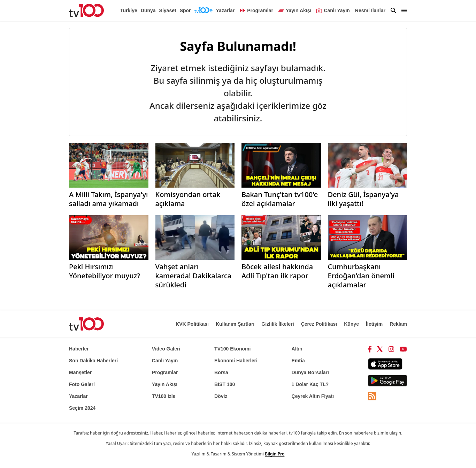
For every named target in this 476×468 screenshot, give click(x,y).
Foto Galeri (82, 384)
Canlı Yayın (165, 361)
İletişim (374, 324)
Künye (351, 324)
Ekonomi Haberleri (236, 361)
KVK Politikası (192, 324)
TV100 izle (164, 396)
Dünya (148, 10)
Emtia (298, 361)
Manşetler (80, 372)
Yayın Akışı (165, 384)
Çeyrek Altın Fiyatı (313, 396)
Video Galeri (166, 349)
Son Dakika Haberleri (93, 361)
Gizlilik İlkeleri (278, 324)
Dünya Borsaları (310, 372)
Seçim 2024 (82, 408)
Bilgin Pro (275, 454)
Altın (297, 349)
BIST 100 (225, 384)
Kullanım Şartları (235, 324)
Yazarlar (225, 10)
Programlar (165, 372)
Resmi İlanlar (370, 10)
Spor (185, 10)
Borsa (221, 372)
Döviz (221, 396)
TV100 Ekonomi (232, 349)
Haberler (79, 349)
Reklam (398, 324)
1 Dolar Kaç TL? (310, 384)
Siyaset (168, 10)
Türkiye (129, 10)
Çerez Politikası (319, 324)
